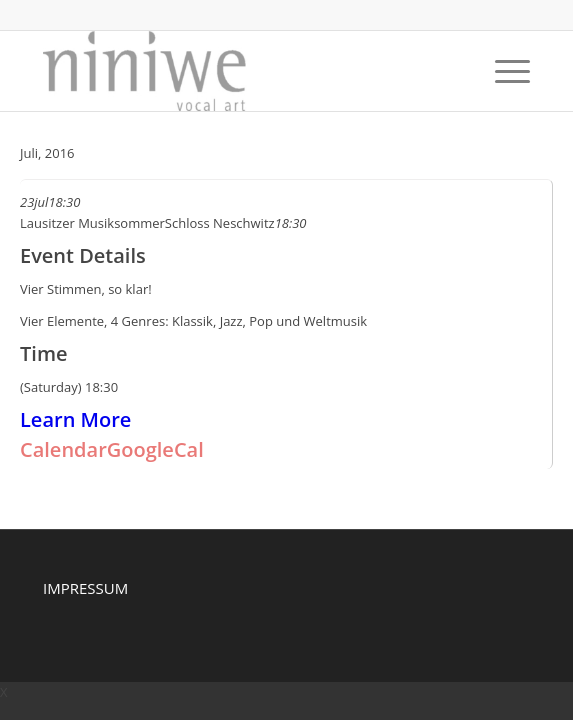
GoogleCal (155, 449)
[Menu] (502, 71)
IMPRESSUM (85, 588)
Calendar (63, 449)
